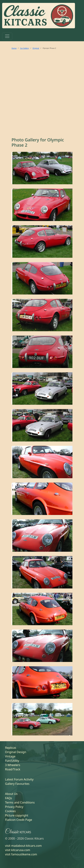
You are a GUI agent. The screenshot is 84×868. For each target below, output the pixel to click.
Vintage (10, 756)
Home (14, 48)
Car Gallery (25, 48)
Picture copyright (17, 815)
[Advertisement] (41, 95)
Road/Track (13, 769)
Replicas (11, 748)
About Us (11, 794)
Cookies (10, 811)
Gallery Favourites (17, 784)
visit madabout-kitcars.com (23, 846)
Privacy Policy (14, 807)
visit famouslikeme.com (21, 854)
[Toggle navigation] (7, 36)
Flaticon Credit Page (19, 820)
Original (36, 48)
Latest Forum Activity (19, 779)
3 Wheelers (13, 765)
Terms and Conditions (20, 802)
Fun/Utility (12, 761)
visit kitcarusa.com (18, 850)
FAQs (8, 798)
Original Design (16, 752)
